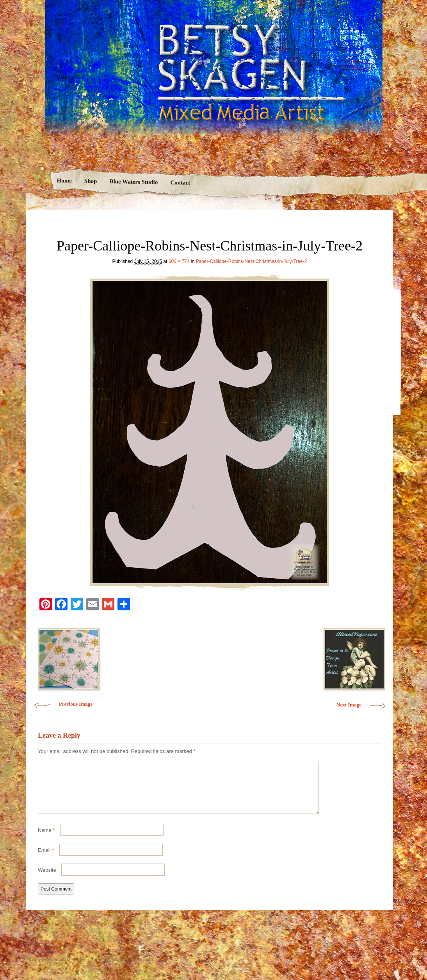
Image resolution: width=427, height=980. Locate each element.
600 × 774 (179, 261)
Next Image (349, 705)
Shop (90, 181)
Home (64, 181)
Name (46, 840)
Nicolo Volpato (139, 969)
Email (46, 859)
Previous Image (76, 704)
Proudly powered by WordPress (56, 969)
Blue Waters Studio (133, 182)
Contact (180, 183)
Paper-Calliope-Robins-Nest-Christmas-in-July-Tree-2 (251, 261)
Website (47, 879)
